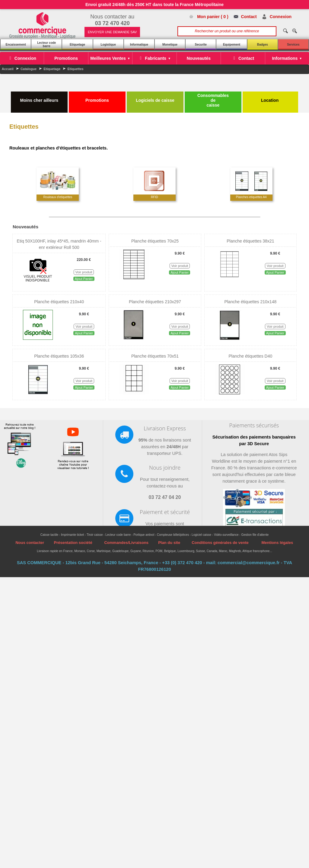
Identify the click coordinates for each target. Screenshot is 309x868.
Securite (201, 45)
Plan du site (169, 543)
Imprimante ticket (72, 535)
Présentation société (73, 543)
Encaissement (16, 45)
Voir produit (84, 272)
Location (270, 98)
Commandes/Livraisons (126, 543)
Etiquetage (77, 45)
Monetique (170, 45)
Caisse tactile (49, 535)
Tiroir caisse (95, 535)
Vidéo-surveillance (226, 535)
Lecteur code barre (46, 44)
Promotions (97, 98)
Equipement (232, 45)
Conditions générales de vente (220, 543)
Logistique (108, 45)
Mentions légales (277, 543)
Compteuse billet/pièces (173, 535)
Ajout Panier (84, 279)
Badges (263, 45)
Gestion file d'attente (255, 535)
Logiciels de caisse (155, 98)
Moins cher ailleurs (39, 98)
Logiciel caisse (201, 535)
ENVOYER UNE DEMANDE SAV (112, 32)
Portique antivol (144, 535)
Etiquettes (75, 69)
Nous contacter (30, 543)
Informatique (139, 45)
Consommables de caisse (213, 100)
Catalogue (29, 69)
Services (293, 45)
